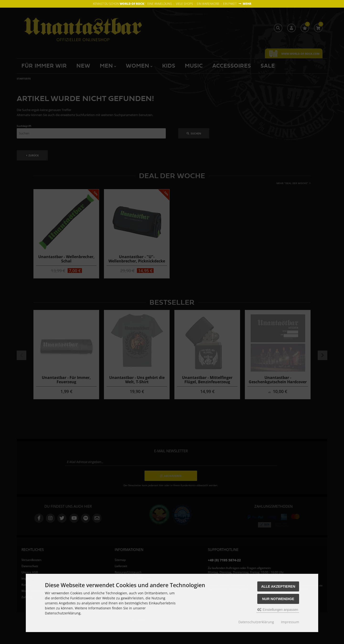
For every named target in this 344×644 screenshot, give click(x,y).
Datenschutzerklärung (256, 622)
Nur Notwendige (278, 599)
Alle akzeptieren (278, 586)
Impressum (290, 622)
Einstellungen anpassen (278, 610)
